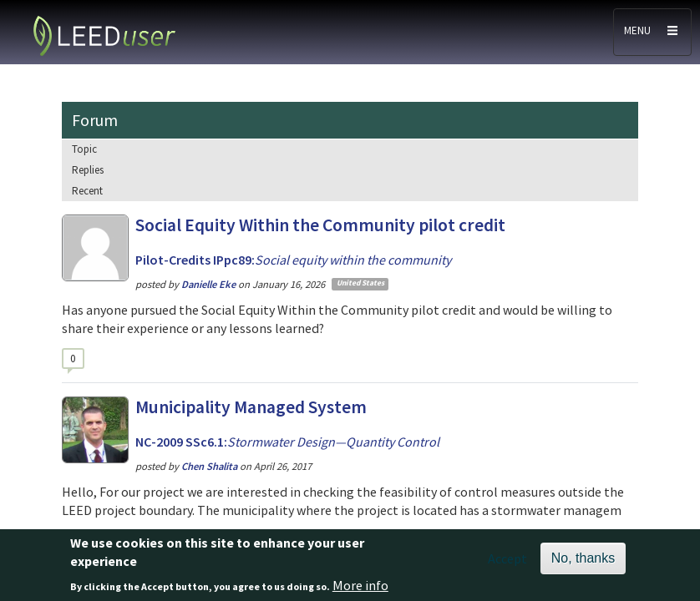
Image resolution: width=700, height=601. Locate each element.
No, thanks (583, 563)
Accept (507, 563)
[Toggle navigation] (652, 32)
